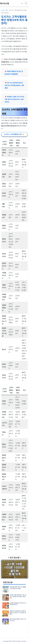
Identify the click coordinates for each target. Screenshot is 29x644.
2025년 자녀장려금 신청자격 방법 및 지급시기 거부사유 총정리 (18, 613)
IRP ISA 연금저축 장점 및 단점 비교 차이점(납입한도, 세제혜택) (14, 85)
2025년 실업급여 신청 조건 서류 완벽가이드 (18, 604)
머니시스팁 (5, 3)
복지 (7, 10)
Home (3, 10)
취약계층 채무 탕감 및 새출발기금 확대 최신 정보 (18, 588)
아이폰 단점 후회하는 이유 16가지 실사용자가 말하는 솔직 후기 (18, 596)
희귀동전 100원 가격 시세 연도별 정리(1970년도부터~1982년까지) (14, 99)
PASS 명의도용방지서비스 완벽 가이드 (18, 620)
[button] (22, 3)
